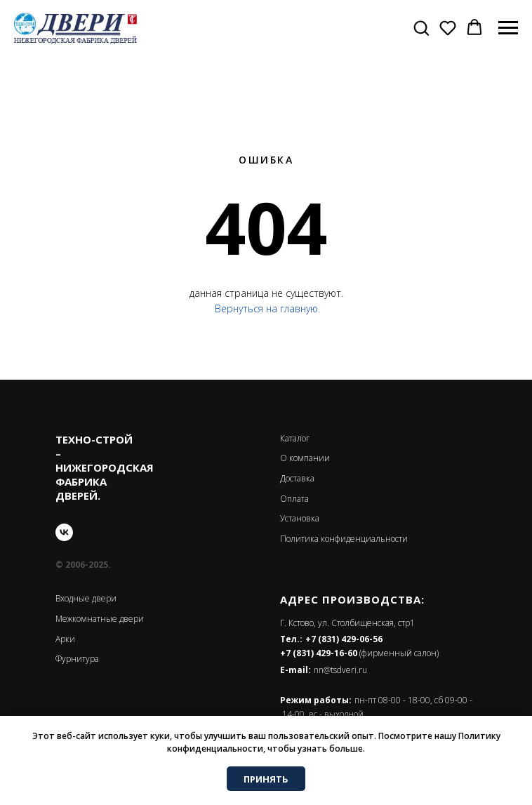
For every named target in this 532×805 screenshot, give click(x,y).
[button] (421, 27)
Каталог (295, 438)
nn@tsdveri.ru (340, 670)
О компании (305, 458)
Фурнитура (77, 659)
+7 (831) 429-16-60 (319, 653)
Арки (65, 639)
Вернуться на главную (266, 308)
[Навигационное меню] (508, 28)
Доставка (297, 478)
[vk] (64, 532)
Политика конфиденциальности (344, 539)
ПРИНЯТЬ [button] (266, 779)
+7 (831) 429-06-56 (344, 639)
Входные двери (86, 598)
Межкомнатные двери (100, 619)
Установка (300, 518)
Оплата (294, 499)
